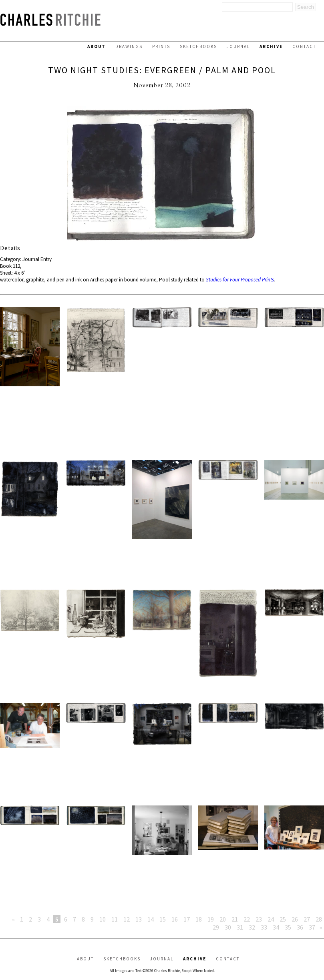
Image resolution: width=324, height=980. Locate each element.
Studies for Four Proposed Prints (240, 280)
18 (199, 919)
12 (127, 919)
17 (187, 919)
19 (211, 919)
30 (228, 927)
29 (216, 927)
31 (240, 927)
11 (115, 919)
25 (283, 919)
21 (235, 919)
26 (295, 919)
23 (259, 919)
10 (103, 919)
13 (139, 919)
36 (300, 927)
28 (319, 919)
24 (271, 919)
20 (223, 919)
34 (276, 927)
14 (151, 919)
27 (307, 919)
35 (288, 927)
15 (163, 919)
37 (312, 927)
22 (247, 919)
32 (252, 927)
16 (175, 919)
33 (264, 927)
